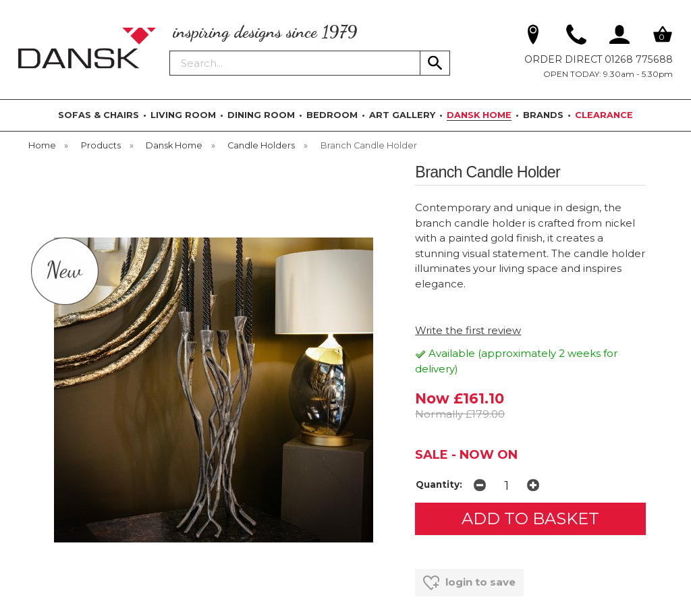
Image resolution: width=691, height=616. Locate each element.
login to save (469, 583)
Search (170, 50)
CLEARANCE (604, 115)
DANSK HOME (479, 115)
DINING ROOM (261, 115)
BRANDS (543, 115)
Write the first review (468, 330)
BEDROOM (332, 115)
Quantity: (439, 484)
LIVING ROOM (183, 115)
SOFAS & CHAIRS (99, 115)
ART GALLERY (402, 115)
